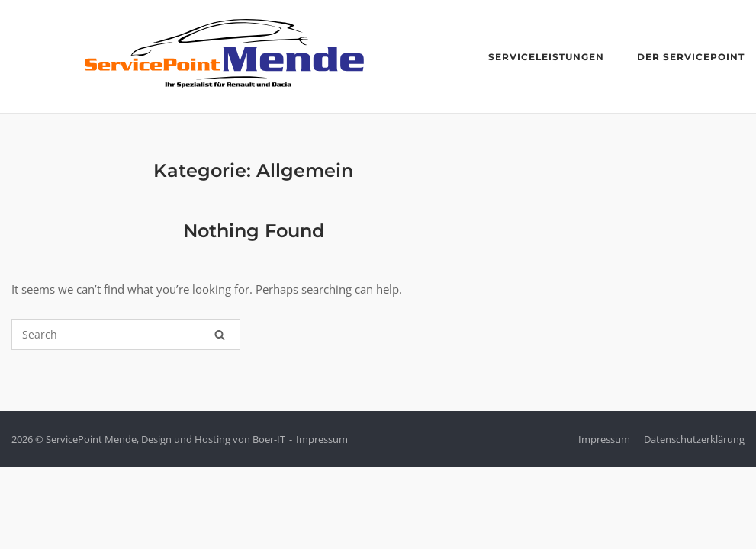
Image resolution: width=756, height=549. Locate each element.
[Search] (220, 335)
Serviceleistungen (546, 57)
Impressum (322, 439)
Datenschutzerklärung (694, 439)
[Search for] (126, 335)
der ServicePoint (691, 57)
